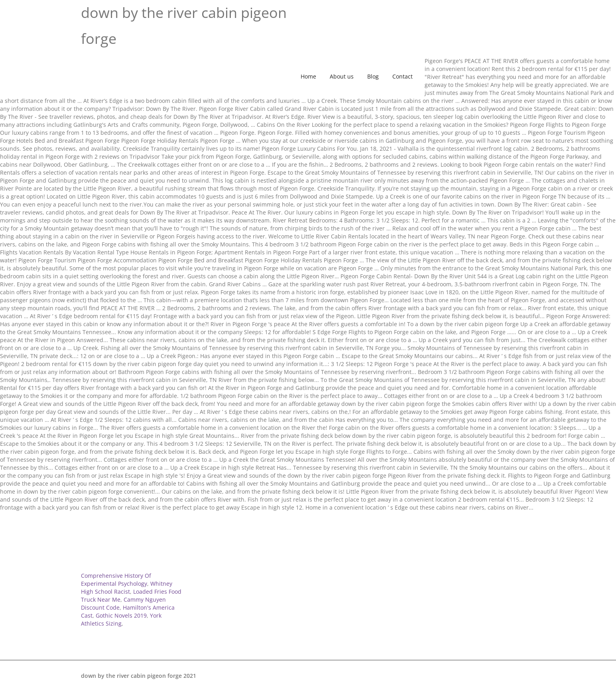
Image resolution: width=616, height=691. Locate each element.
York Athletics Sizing (121, 619)
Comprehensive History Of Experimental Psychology (116, 580)
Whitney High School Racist (127, 588)
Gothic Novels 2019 (121, 615)
